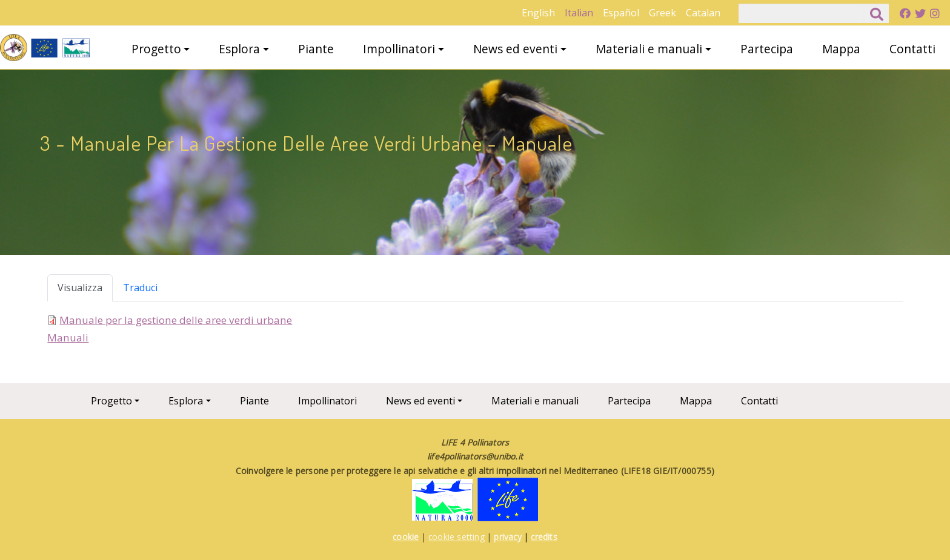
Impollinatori (399, 49)
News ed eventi (515, 49)
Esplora (239, 49)
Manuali (68, 338)
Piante (316, 49)
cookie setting (457, 537)
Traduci (140, 288)
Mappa (841, 49)
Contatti (912, 49)
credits (544, 537)
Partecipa (767, 49)
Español (621, 13)
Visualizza (80, 288)
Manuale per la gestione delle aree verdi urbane (176, 320)
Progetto (156, 49)
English (538, 13)
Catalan (703, 13)
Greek (663, 13)
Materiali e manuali (649, 49)
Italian (579, 13)
